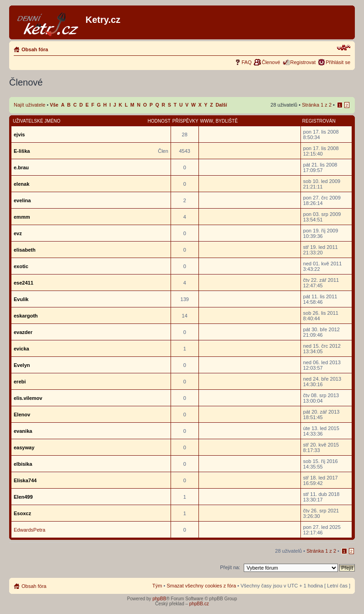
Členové (271, 62)
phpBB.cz (199, 604)
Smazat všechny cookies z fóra (201, 586)
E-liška (22, 151)
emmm (22, 217)
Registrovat (303, 62)
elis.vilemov (28, 398)
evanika (23, 431)
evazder (23, 332)
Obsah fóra (35, 49)
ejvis (19, 135)
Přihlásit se (338, 62)
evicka (21, 349)
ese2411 (24, 283)
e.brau (21, 167)
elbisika (23, 464)
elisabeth (25, 250)
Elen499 (23, 497)
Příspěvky (185, 121)
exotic (21, 266)
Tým (157, 586)
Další (222, 105)
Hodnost (159, 121)
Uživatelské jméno (37, 121)
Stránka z (317, 105)
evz (18, 233)
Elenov (22, 415)
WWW (207, 121)
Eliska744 (25, 480)
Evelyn (22, 365)
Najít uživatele (29, 105)
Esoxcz (22, 513)
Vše (54, 105)
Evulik (21, 299)
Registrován (319, 121)
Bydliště (226, 121)
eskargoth (26, 316)
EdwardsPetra (29, 530)
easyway (24, 447)
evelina (22, 200)
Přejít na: (230, 567)
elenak (21, 184)
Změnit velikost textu (344, 48)
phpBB (159, 599)
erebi (20, 382)
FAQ (246, 62)
